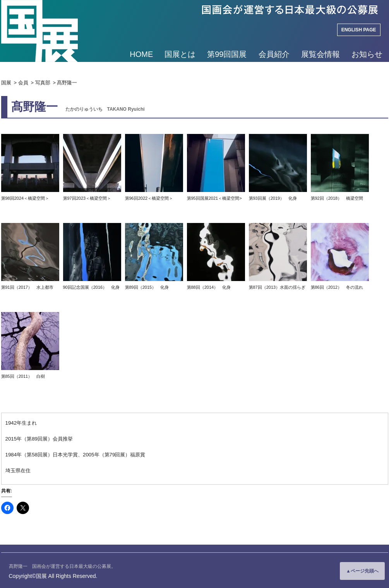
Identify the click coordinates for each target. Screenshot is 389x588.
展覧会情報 (320, 54)
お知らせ (367, 54)
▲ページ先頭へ (362, 571)
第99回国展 (227, 54)
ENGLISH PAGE (359, 30)
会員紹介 (274, 54)
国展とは (180, 54)
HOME (141, 54)
